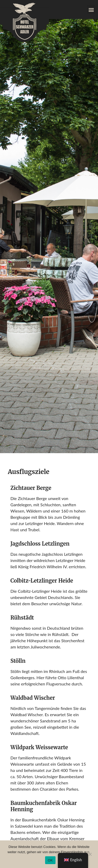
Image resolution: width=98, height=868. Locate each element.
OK (50, 860)
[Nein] (90, 854)
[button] (91, 10)
